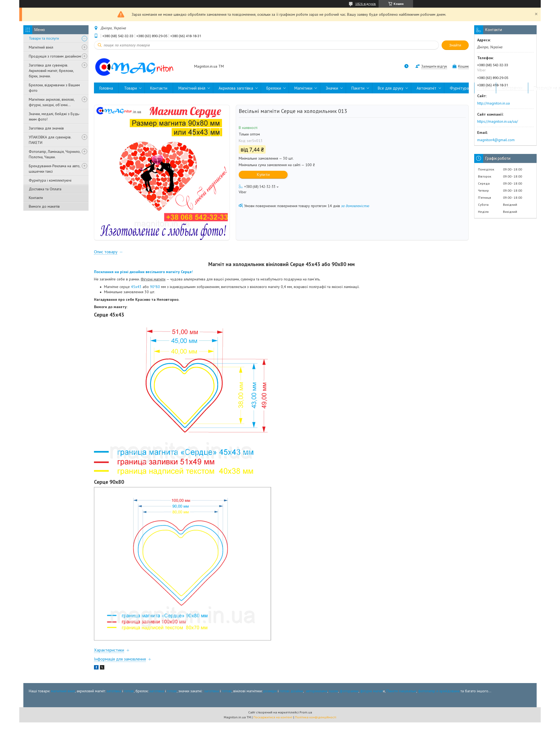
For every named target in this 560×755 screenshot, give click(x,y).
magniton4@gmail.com (496, 140)
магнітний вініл (63, 691)
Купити (263, 174)
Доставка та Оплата (45, 189)
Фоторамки (512, 88)
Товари (130, 88)
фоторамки (349, 691)
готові (129, 691)
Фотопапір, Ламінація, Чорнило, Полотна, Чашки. (55, 154)
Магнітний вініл (41, 47)
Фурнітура (459, 88)
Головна (106, 88)
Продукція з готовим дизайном (55, 56)
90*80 (155, 287)
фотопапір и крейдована (439, 691)
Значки (332, 88)
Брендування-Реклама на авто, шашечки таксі (54, 169)
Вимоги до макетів (44, 206)
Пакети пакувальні (401, 691)
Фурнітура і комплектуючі (50, 180)
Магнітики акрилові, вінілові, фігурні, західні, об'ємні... (52, 102)
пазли (334, 691)
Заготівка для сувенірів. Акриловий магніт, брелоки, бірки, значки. (51, 71)
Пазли (485, 88)
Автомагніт (427, 88)
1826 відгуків (366, 4)
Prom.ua (306, 712)
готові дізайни (291, 691)
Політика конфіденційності (316, 717)
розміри (270, 691)
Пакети (358, 88)
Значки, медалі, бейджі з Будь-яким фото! (54, 116)
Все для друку (391, 88)
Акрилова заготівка (236, 88)
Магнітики (303, 88)
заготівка (114, 691)
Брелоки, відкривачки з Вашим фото (54, 88)
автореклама (317, 691)
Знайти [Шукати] (455, 45)
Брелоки (274, 88)
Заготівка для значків (46, 128)
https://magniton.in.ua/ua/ (498, 121)
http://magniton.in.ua (493, 103)
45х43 (136, 287)
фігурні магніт (372, 691)
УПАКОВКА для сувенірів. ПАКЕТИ (50, 140)
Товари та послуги (44, 38)
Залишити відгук (434, 66)
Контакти (36, 198)
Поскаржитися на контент (273, 717)
